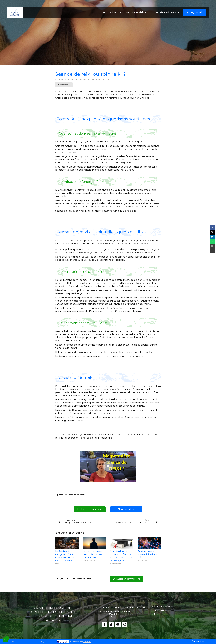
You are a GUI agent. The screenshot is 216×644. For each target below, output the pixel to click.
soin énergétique (132, 142)
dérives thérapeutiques (115, 167)
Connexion (198, 641)
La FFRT (87, 642)
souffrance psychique (132, 406)
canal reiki (133, 200)
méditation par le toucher (131, 283)
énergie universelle (129, 203)
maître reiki (113, 200)
